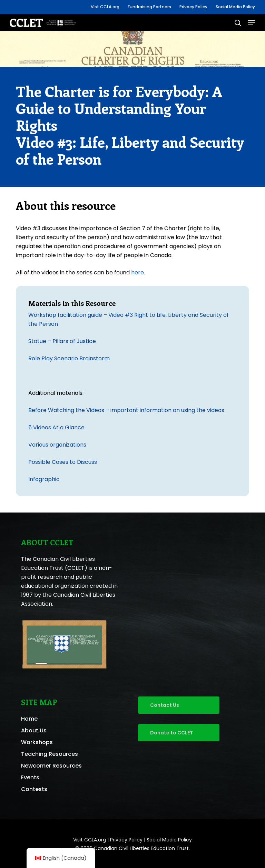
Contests (34, 789)
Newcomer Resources (51, 766)
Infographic (44, 479)
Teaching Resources (50, 754)
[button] (252, 23)
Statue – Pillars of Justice (62, 341)
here (138, 272)
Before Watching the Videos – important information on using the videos (126, 410)
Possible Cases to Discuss (63, 462)
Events (30, 777)
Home (29, 719)
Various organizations (57, 445)
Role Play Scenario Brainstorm (69, 358)
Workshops (37, 742)
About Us (34, 730)
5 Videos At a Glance (56, 427)
